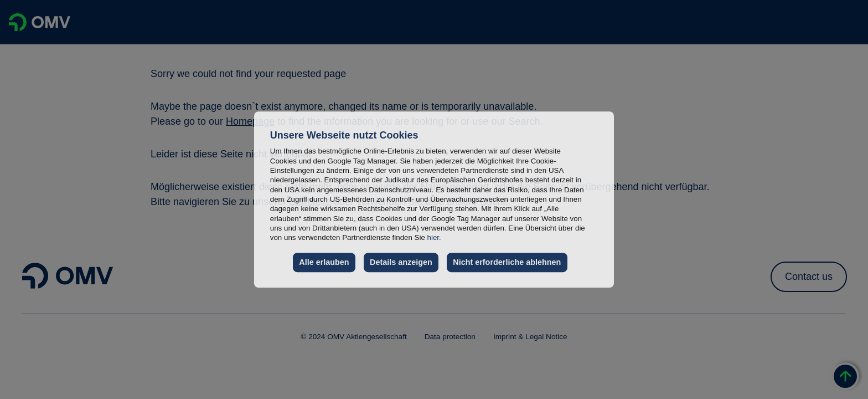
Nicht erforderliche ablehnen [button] (507, 262)
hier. (434, 237)
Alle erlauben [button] (324, 262)
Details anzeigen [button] (401, 262)
